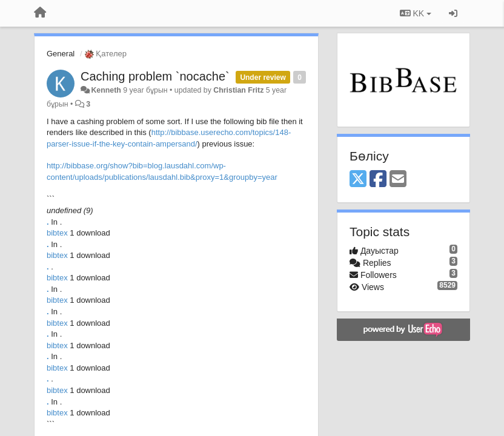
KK (416, 13)
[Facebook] (378, 180)
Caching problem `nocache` (155, 76)
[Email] (398, 180)
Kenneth (106, 90)
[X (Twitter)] (358, 180)
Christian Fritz (238, 90)
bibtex (58, 233)
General (61, 54)
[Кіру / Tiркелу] (453, 13)
